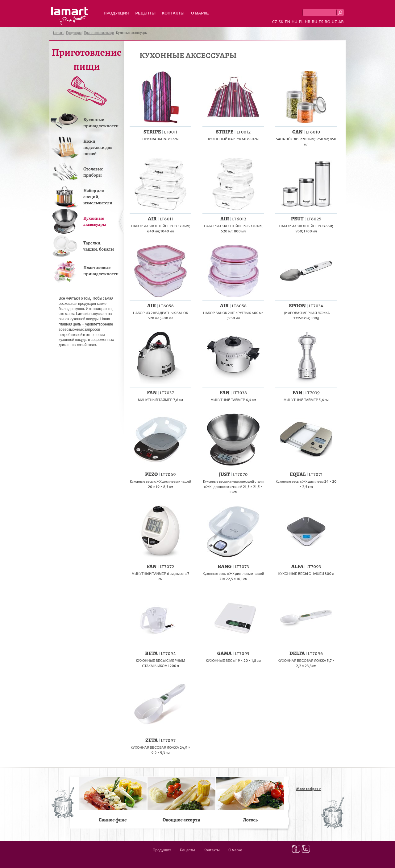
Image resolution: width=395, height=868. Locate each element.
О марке (200, 13)
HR (307, 22)
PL (301, 22)
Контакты (173, 13)
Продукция (116, 13)
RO (327, 22)
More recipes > (309, 789)
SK (281, 22)
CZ (275, 22)
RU (314, 22)
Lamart (70, 16)
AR (341, 22)
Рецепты (145, 13)
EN (288, 22)
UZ (334, 22)
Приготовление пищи (99, 33)
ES (321, 22)
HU (295, 22)
